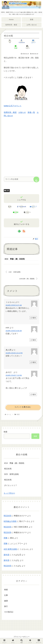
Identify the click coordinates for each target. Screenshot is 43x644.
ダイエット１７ (11, 485)
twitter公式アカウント (13, 106)
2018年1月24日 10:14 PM (14, 353)
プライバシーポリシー (22, 637)
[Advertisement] (21, 149)
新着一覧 (31, 112)
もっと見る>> (9, 493)
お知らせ (22, 112)
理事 (6, 538)
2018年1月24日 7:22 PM (14, 375)
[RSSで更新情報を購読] (24, 231)
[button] (27, 47)
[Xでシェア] (10, 41)
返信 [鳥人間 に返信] (33, 362)
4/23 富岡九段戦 (10, 549)
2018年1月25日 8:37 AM (14, 305)
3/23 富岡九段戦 (11, 474)
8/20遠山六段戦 (10, 521)
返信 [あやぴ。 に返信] (33, 394)
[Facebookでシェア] (21, 41)
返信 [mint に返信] (33, 340)
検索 (6, 432)
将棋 (7, 190)
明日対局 (8, 469)
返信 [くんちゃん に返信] (33, 318)
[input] (21, 179)
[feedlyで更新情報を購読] (19, 231)
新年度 (6, 555)
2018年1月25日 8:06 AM (14, 331)
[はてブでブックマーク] (33, 41)
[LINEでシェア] (16, 47)
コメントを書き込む (23, 407)
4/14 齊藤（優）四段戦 (14, 463)
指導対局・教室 (10, 112)
